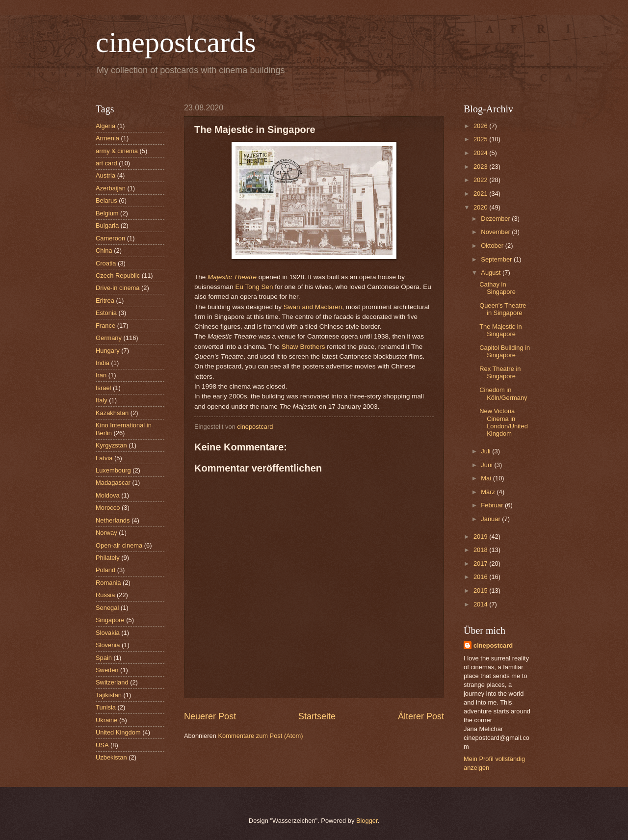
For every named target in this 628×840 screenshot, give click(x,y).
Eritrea (105, 301)
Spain (104, 658)
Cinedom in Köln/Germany (503, 394)
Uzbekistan (111, 757)
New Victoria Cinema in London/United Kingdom (504, 422)
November (496, 232)
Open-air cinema (119, 545)
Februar (493, 505)
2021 (481, 194)
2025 (481, 139)
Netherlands (113, 520)
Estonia (106, 313)
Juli (486, 451)
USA (102, 745)
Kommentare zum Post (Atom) (260, 736)
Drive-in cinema (118, 288)
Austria (105, 175)
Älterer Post (421, 716)
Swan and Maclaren (313, 307)
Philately (108, 558)
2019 (481, 537)
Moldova (108, 495)
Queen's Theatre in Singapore (503, 309)
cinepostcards (176, 42)
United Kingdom (118, 732)
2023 (481, 167)
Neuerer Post (210, 716)
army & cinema (117, 151)
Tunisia (106, 707)
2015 (481, 591)
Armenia (107, 138)
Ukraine (106, 720)
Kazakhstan (112, 413)
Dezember (496, 219)
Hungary (108, 351)
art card (106, 163)
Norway (106, 533)
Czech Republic (118, 276)
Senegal (107, 608)
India (103, 363)
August (492, 273)
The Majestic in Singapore (501, 330)
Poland (105, 570)
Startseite (317, 716)
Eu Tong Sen (254, 287)
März (489, 492)
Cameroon (110, 238)
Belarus (106, 200)
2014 (481, 604)
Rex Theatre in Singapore (500, 372)
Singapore (110, 620)
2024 (481, 153)
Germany (109, 338)
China (104, 250)
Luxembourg (113, 470)
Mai (487, 478)
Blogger (367, 821)
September (497, 259)
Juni (487, 465)
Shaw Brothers (303, 347)
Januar (491, 519)
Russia (105, 595)
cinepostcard (493, 645)
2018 (481, 550)
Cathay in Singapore (497, 288)
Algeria (105, 126)
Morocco (108, 508)
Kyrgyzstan (111, 445)
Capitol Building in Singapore (505, 351)
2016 (481, 577)
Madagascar (113, 483)
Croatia (106, 263)
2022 (481, 180)
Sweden (107, 670)
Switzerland (112, 682)
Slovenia (108, 645)
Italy (102, 400)
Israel (103, 388)
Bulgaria (107, 225)
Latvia (104, 458)
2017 (481, 564)
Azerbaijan (111, 188)
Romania (108, 583)
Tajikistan (109, 695)
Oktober (493, 246)
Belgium (107, 213)
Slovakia (108, 633)
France (105, 326)
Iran (101, 375)
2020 (481, 207)
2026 (481, 126)
